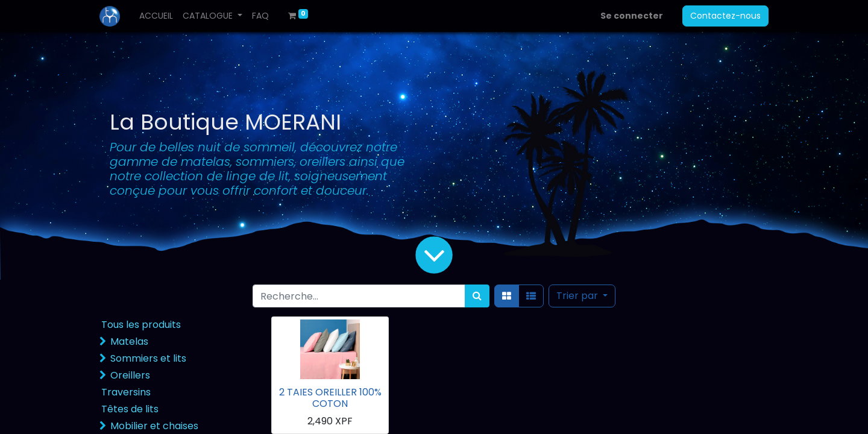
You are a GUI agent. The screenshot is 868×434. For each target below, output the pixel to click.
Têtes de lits (130, 409)
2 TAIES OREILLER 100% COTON (330, 398)
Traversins (126, 392)
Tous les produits (141, 325)
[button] (582, 296)
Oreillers (130, 375)
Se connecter (632, 16)
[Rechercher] (477, 296)
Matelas (129, 341)
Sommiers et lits (148, 358)
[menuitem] (156, 16)
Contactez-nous (725, 16)
